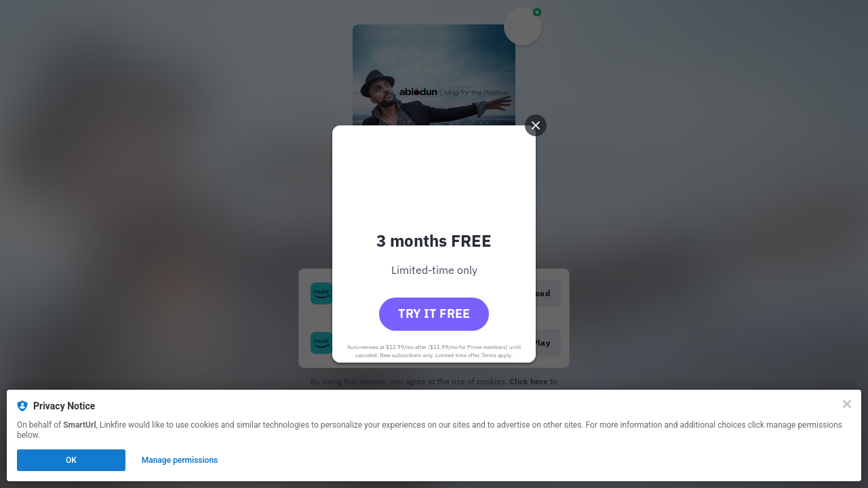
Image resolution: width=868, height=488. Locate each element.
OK (71, 460)
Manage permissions (180, 460)
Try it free (434, 313)
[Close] (847, 404)
